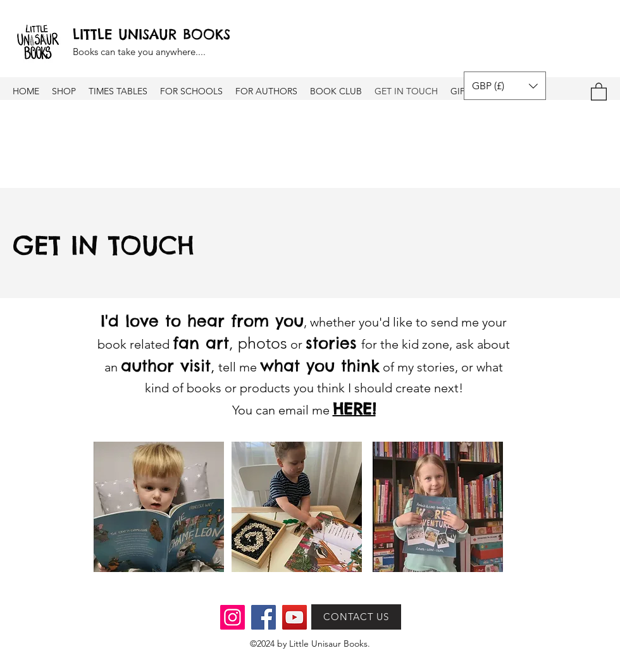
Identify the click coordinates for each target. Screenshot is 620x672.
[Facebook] (263, 617)
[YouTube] (294, 617)
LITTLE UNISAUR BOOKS (152, 34)
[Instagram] (232, 617)
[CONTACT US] (356, 617)
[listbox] (505, 86)
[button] (505, 86)
